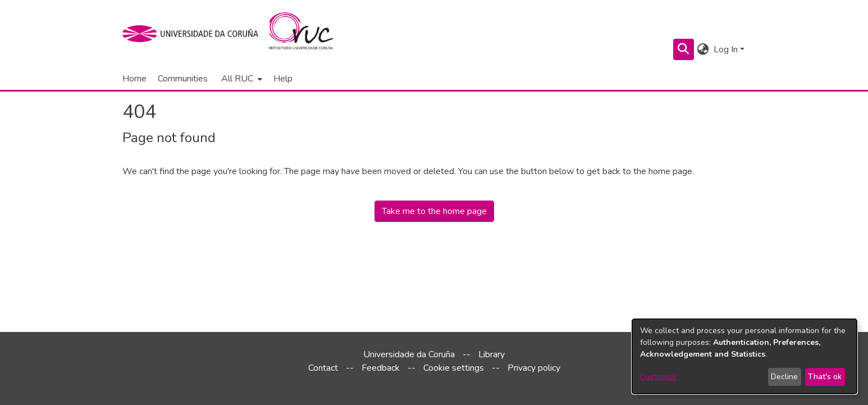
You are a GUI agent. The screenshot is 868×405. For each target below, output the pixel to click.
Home (134, 79)
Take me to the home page (434, 211)
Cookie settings (454, 368)
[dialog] (744, 356)
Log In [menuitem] (726, 49)
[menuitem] (241, 79)
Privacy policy (534, 368)
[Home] (307, 34)
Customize (658, 377)
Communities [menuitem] (183, 79)
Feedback (381, 368)
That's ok (825, 377)
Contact (323, 368)
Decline (784, 377)
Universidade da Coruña (409, 354)
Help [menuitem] (283, 79)
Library (492, 354)
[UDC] (194, 34)
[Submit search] (684, 49)
